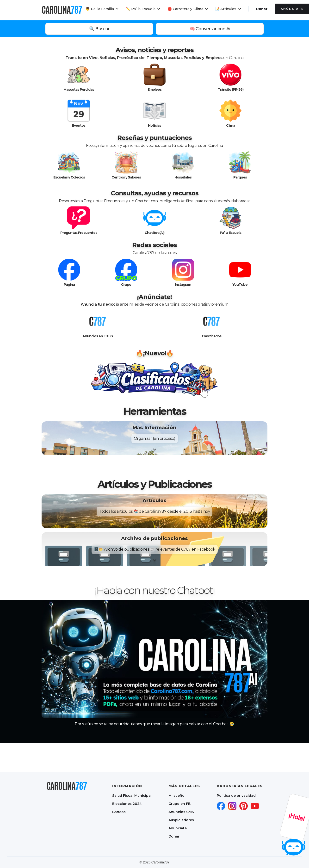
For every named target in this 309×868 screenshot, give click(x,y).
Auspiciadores (181, 820)
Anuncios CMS (181, 812)
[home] (62, 10)
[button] (102, 9)
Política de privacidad (236, 796)
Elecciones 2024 (127, 804)
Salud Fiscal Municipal (132, 796)
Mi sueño (176, 796)
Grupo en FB (179, 804)
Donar (262, 9)
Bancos (119, 812)
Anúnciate (178, 828)
